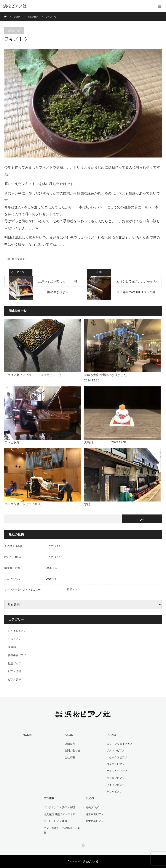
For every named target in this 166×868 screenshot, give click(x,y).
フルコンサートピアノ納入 (22, 504)
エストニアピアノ (117, 771)
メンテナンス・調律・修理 (59, 807)
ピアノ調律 (14, 680)
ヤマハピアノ (114, 792)
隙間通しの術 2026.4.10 (31, 568)
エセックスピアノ (117, 757)
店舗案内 (70, 744)
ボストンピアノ (116, 751)
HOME (27, 735)
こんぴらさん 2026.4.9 (30, 579)
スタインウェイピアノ (120, 744)
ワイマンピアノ (116, 764)
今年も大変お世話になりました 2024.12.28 (120, 378)
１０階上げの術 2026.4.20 (32, 546)
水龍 (87, 504)
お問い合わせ (72, 751)
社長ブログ (33, 17)
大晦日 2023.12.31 (105, 442)
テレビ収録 (12, 442)
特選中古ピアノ (17, 655)
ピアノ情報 (14, 671)
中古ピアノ (14, 639)
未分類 (12, 647)
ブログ (17, 17)
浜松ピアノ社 (91, 862)
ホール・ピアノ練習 (55, 821)
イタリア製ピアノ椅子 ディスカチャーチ (33, 375)
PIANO (111, 735)
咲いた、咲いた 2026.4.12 (32, 557)
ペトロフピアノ (116, 778)
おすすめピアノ (17, 631)
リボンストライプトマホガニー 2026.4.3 (41, 590)
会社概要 (70, 757)
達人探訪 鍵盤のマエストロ (60, 814)
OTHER (49, 798)
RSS (83, 845)
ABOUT (70, 735)
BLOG (90, 798)
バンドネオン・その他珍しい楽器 (62, 830)
